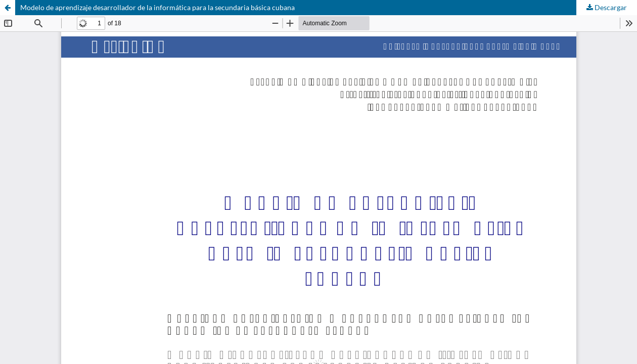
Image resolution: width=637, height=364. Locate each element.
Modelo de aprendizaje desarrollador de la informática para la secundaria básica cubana (157, 7)
